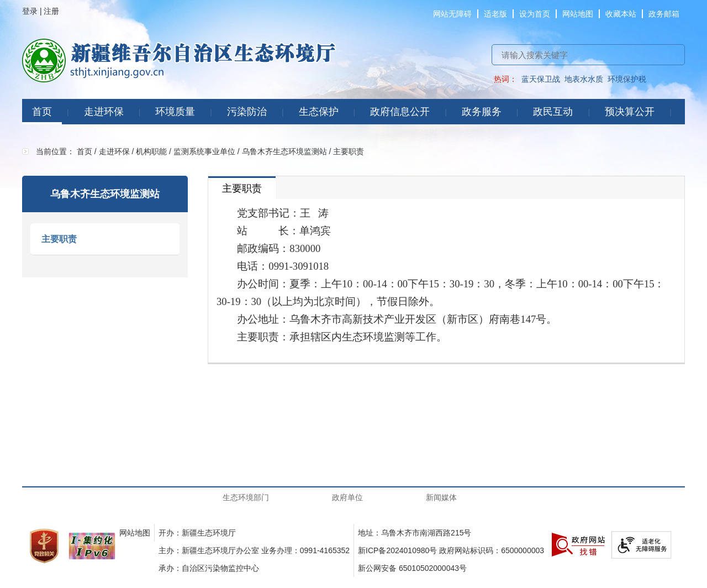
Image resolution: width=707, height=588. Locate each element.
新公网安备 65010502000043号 (412, 568)
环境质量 (175, 112)
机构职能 (151, 151)
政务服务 (482, 112)
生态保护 (319, 112)
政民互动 (553, 112)
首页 (42, 112)
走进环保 (104, 112)
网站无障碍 (452, 14)
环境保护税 (627, 79)
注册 (51, 11)
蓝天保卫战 (541, 79)
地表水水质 (584, 79)
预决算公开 (630, 112)
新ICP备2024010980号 (397, 550)
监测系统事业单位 (204, 151)
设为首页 (535, 14)
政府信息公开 (400, 112)
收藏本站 (621, 14)
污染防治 (247, 112)
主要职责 (59, 239)
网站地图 (578, 14)
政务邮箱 (664, 14)
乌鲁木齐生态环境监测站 (284, 151)
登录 (30, 11)
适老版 (495, 14)
